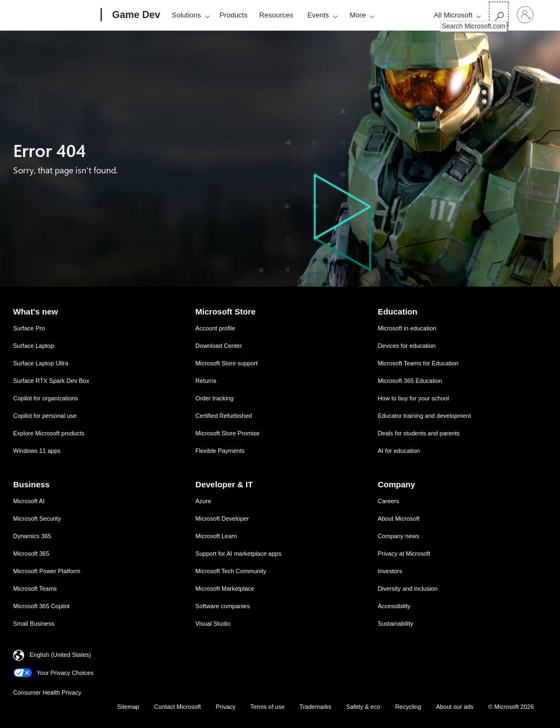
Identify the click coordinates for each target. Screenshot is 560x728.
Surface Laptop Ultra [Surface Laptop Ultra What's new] (41, 363)
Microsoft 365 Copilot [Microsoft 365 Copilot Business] (41, 606)
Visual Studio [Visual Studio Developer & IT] (213, 624)
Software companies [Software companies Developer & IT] (223, 606)
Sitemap (128, 707)
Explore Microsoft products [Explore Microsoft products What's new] (49, 433)
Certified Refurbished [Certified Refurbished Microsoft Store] (223, 416)
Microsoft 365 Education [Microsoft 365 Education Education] (410, 381)
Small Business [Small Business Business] (34, 624)
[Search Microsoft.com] (499, 14)
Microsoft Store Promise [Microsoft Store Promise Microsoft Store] (227, 433)
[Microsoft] (59, 15)
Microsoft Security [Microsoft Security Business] (37, 519)
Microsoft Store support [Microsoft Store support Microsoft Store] (226, 363)
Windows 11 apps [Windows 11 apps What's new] (37, 451)
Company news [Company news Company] (399, 536)
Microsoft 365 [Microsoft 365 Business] (31, 554)
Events (318, 15)
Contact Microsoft (178, 707)
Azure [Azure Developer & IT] (203, 501)
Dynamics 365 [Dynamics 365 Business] (32, 536)
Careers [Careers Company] (389, 501)
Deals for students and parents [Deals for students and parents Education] (419, 433)
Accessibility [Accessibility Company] (394, 606)
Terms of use (268, 707)
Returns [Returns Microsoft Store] (206, 381)
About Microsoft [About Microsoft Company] (399, 519)
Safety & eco (363, 707)
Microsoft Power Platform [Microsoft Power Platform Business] (47, 571)
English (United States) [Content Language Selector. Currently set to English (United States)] (60, 655)
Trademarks (316, 707)
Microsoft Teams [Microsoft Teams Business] (35, 589)
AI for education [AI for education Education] (399, 451)
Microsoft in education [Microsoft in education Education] (407, 328)
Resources (276, 15)
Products (233, 15)
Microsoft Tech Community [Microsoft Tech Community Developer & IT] (231, 571)
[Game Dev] (135, 15)
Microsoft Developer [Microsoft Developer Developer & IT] (222, 519)
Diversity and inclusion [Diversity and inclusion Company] (408, 589)
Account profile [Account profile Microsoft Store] (215, 328)
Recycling (408, 707)
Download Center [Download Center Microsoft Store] (218, 346)
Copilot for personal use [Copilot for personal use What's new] (45, 416)
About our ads (455, 707)
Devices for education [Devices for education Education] (407, 346)
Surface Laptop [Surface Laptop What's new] (34, 346)
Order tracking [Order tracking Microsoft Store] (214, 398)
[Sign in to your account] (525, 15)
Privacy (225, 707)
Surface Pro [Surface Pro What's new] (29, 328)
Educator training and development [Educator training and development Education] (425, 416)
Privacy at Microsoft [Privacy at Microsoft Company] (404, 554)
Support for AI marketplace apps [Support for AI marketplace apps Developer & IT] (238, 554)
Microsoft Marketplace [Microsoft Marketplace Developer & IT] (225, 589)
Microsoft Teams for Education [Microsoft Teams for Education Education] (418, 363)
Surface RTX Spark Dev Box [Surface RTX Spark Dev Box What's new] (51, 381)
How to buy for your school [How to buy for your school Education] (413, 398)
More (358, 15)
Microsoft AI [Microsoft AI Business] (29, 501)
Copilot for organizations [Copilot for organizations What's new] (46, 398)
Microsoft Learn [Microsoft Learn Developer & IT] (216, 536)
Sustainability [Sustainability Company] (396, 624)
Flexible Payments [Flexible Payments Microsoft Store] (220, 451)
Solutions (186, 15)
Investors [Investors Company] (390, 571)
